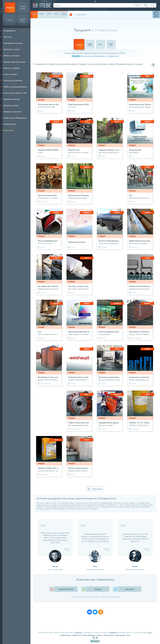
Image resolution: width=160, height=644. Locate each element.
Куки (150, 632)
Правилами (78, 632)
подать (76, 56)
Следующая (97, 489)
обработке (113, 632)
